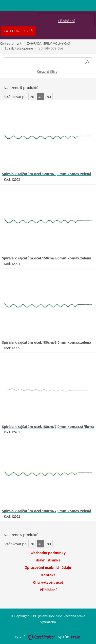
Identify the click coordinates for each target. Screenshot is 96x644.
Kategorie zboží (19, 31)
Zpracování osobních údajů (48, 568)
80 (49, 97)
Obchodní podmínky (48, 553)
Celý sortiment (11, 43)
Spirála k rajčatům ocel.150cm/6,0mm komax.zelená (47, 258)
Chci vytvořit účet (48, 582)
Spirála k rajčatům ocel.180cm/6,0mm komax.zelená (47, 342)
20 (32, 97)
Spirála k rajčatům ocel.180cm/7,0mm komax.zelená (47, 511)
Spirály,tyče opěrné (19, 48)
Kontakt (48, 575)
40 (40, 97)
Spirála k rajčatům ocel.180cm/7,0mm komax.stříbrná (48, 427)
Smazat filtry (47, 72)
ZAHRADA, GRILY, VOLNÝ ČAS (48, 43)
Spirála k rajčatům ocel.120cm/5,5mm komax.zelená (47, 174)
